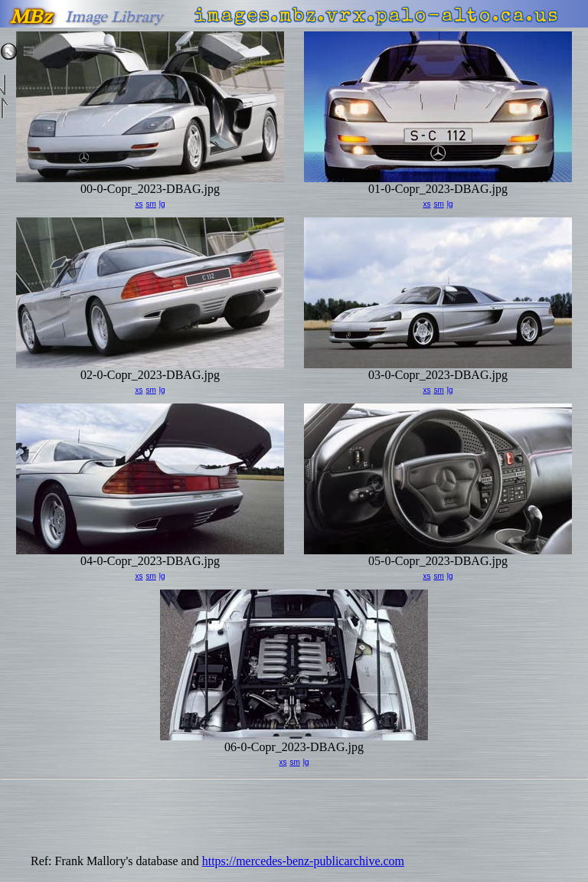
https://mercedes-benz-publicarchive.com (303, 861)
